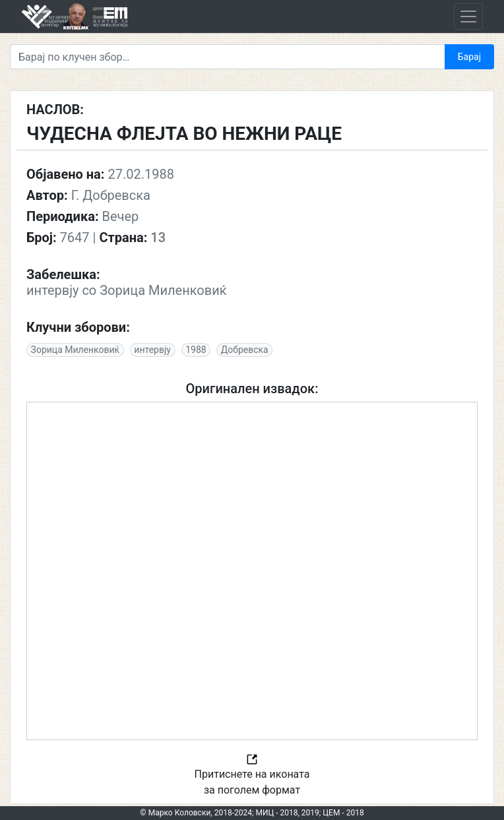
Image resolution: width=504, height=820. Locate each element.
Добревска (245, 350)
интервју (152, 350)
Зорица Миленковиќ (76, 350)
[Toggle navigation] (468, 16)
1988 (196, 350)
